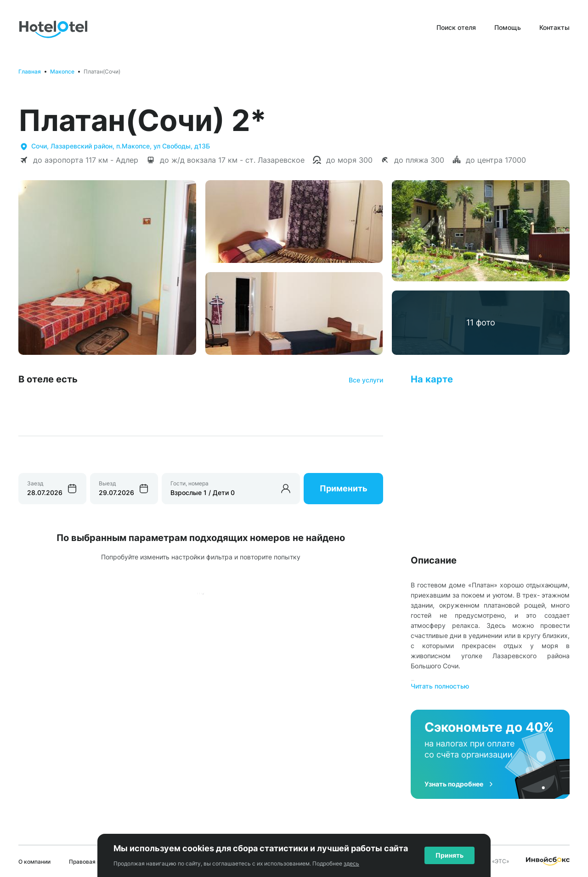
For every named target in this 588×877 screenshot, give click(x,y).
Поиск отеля (456, 27)
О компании (34, 862)
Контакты (554, 27)
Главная (30, 71)
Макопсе (62, 71)
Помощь (508, 27)
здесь (351, 863)
